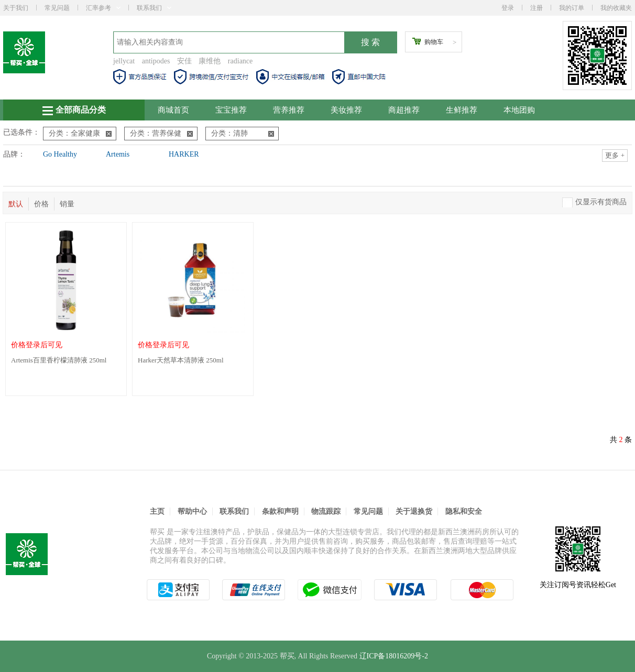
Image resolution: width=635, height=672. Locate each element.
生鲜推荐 (462, 110)
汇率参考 (103, 8)
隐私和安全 (464, 511)
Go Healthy (60, 154)
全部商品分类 (74, 110)
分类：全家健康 (80, 133)
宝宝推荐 (231, 110)
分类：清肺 (243, 133)
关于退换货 (414, 511)
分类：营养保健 (161, 133)
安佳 (184, 61)
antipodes (156, 61)
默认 (16, 204)
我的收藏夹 (616, 8)
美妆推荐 (346, 110)
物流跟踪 (326, 511)
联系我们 (154, 8)
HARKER (184, 154)
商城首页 (173, 110)
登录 (508, 8)
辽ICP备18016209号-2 (394, 656)
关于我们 (16, 8)
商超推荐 (404, 110)
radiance (240, 61)
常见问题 (57, 8)
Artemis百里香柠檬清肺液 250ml (59, 360)
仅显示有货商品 (601, 202)
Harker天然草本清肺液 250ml (181, 360)
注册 (537, 8)
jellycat (124, 61)
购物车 (434, 42)
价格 (41, 204)
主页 (157, 511)
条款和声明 (280, 511)
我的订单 (572, 8)
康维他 (210, 61)
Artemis (118, 154)
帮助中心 (192, 511)
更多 (615, 155)
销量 (67, 204)
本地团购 (519, 110)
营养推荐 (289, 110)
